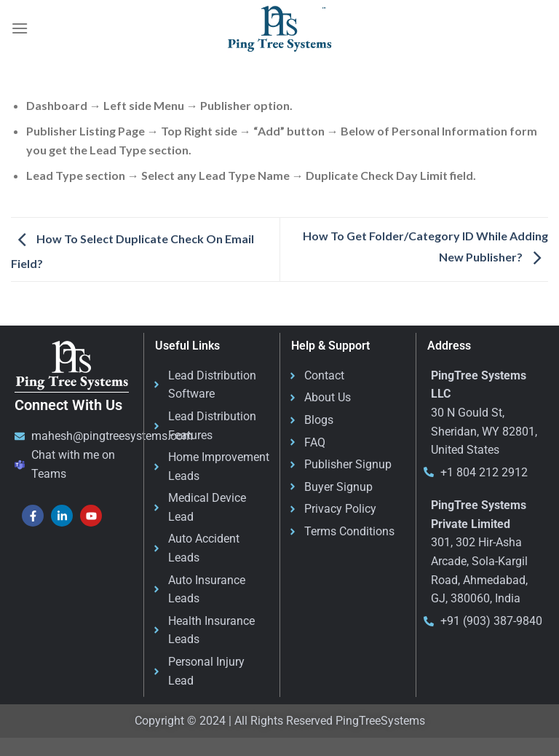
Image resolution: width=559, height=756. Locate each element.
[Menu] (20, 28)
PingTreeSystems (380, 721)
